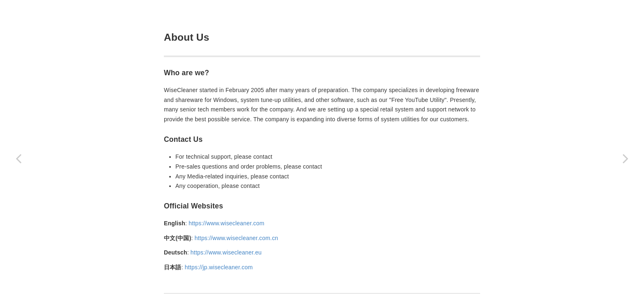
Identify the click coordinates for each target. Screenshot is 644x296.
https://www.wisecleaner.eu (226, 252)
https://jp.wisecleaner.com (219, 267)
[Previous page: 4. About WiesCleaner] (18, 158)
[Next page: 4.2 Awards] (626, 158)
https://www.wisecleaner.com (226, 223)
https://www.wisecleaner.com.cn (237, 238)
